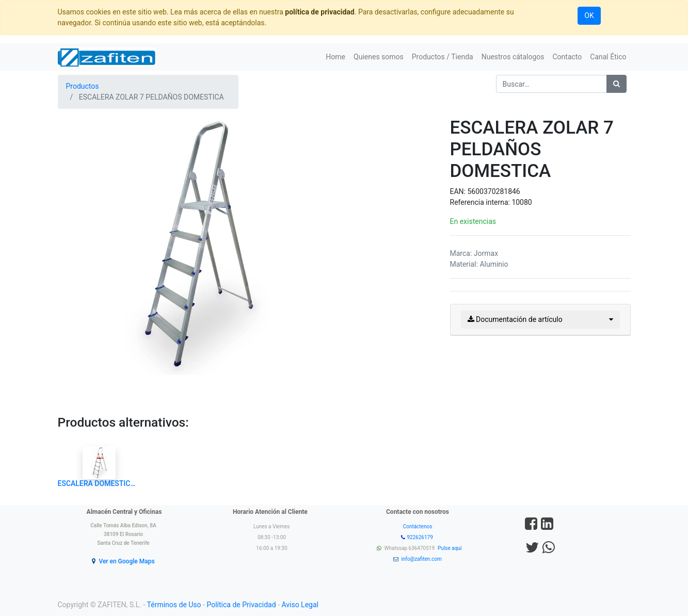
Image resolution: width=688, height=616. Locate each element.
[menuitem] (335, 57)
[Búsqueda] (617, 84)
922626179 (420, 537)
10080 (522, 202)
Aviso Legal (300, 605)
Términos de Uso (174, 605)
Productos (83, 86)
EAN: (459, 191)
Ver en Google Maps (126, 561)
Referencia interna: (481, 202)
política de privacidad (319, 12)
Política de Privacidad (241, 605)
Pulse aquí (450, 548)
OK (589, 15)
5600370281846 (493, 191)
